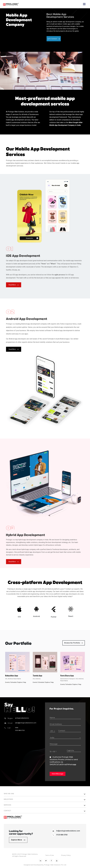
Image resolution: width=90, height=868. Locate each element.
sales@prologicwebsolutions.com (26, 723)
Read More (14, 285)
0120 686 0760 (62, 835)
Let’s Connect (54, 39)
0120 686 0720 (20, 730)
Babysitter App (12, 676)
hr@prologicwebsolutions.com (68, 831)
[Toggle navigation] (84, 4)
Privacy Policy (66, 855)
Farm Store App (67, 676)
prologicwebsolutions (22, 718)
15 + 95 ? (53, 752)
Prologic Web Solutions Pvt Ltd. (55, 865)
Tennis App (37, 676)
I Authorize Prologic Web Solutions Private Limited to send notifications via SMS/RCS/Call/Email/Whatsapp (64, 761)
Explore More (18, 840)
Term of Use (50, 855)
